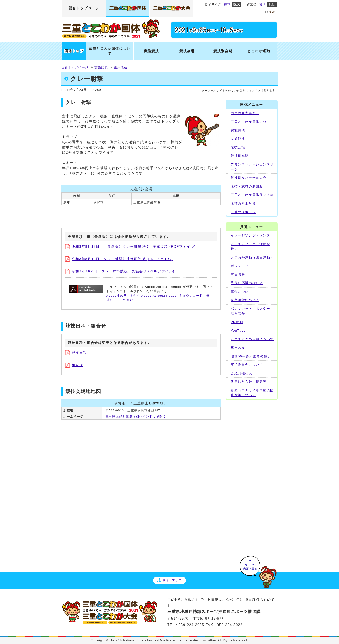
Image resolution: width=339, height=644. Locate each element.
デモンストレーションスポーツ (252, 167)
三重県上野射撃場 (138, 417)
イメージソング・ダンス (250, 235)
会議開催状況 (241, 373)
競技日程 (76, 353)
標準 (227, 4)
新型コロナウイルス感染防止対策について (252, 393)
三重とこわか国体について (252, 122)
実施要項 (238, 130)
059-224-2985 (191, 625)
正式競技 (121, 68)
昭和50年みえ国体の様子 (251, 356)
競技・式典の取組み (247, 186)
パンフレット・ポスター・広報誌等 (252, 311)
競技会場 (238, 147)
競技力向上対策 (243, 203)
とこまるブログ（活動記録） (250, 246)
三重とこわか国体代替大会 (252, 195)
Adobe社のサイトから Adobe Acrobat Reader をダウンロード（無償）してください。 (158, 298)
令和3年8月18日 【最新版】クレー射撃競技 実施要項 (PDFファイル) (130, 247)
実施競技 (101, 68)
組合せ (74, 365)
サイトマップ (169, 580)
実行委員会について (247, 365)
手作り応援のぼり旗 (247, 283)
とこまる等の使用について (252, 339)
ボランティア (241, 266)
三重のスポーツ (243, 212)
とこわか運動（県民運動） (252, 257)
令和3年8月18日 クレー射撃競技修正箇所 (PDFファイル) (119, 259)
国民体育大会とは (245, 113)
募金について (241, 292)
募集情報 (238, 274)
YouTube (238, 330)
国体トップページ (75, 68)
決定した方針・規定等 (249, 382)
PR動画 (237, 322)
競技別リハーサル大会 (249, 178)
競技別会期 (240, 156)
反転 (272, 4)
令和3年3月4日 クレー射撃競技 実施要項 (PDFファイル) (120, 271)
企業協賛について (245, 300)
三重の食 (238, 347)
